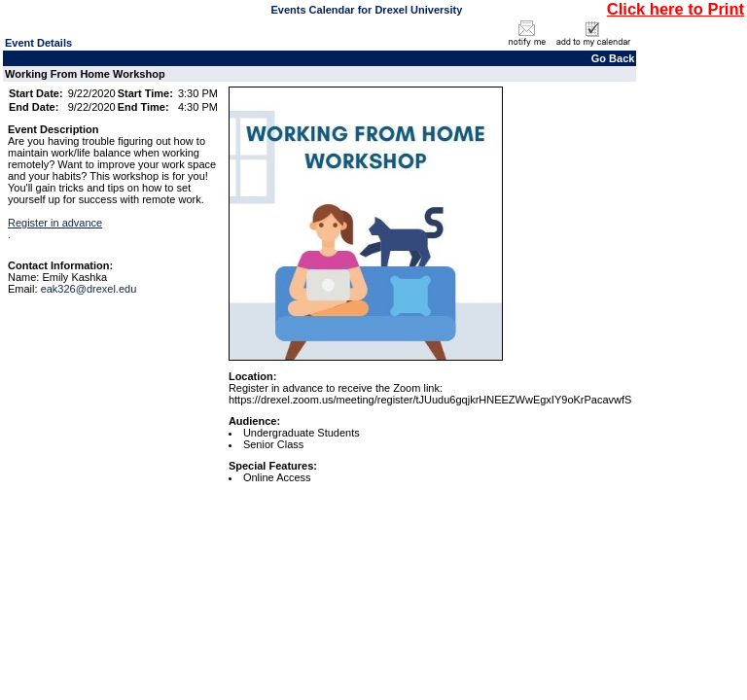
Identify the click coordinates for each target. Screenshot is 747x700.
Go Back (613, 58)
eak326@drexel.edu (89, 289)
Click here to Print (676, 9)
